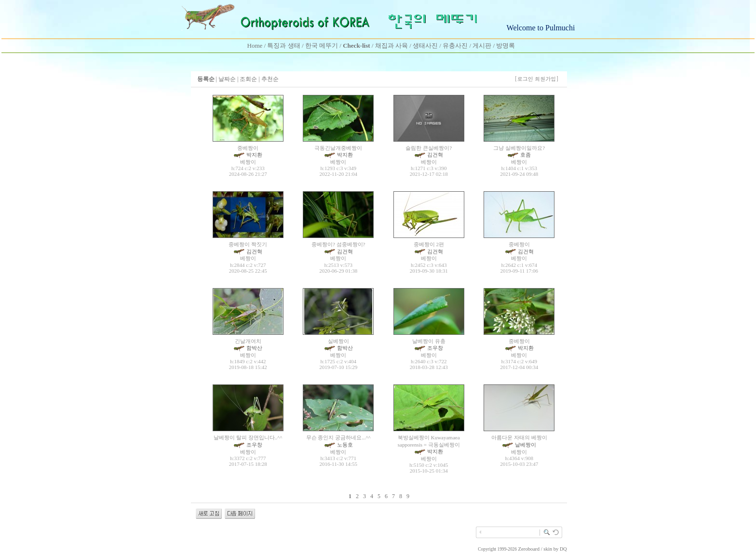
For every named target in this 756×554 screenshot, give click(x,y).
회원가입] (547, 79)
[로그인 (524, 79)
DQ (563, 549)
